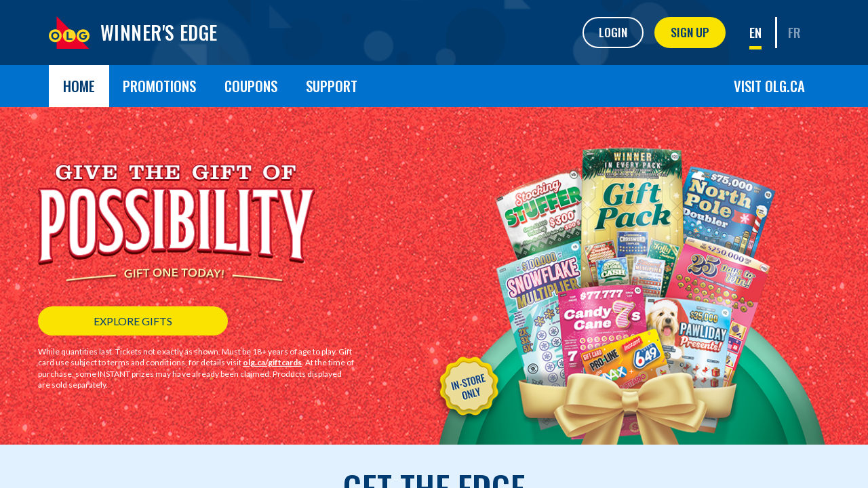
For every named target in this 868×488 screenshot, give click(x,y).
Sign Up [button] (690, 32)
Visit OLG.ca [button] (769, 86)
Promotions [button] (159, 86)
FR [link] (794, 32)
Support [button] (332, 86)
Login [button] (613, 32)
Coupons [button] (251, 86)
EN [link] (755, 32)
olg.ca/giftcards (272, 362)
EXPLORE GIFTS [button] (133, 321)
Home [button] (79, 86)
